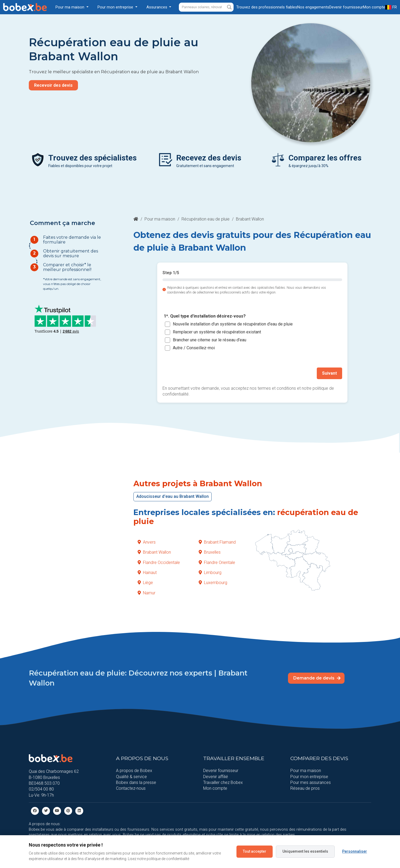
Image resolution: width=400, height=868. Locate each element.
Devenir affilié (216, 776)
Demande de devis (317, 678)
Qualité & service (131, 776)
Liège (145, 583)
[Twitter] (46, 810)
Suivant (329, 373)
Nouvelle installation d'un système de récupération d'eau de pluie (233, 324)
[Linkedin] (79, 810)
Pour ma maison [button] (70, 7)
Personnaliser (355, 851)
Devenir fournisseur (221, 771)
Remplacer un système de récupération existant (217, 332)
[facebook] (35, 810)
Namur (146, 593)
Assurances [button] (157, 7)
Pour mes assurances (311, 782)
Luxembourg (213, 583)
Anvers (147, 542)
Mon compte (215, 788)
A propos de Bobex (134, 771)
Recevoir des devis (53, 85)
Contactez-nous (131, 788)
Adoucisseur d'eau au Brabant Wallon (173, 496)
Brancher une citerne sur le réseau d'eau (210, 340)
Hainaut (147, 573)
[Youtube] (57, 810)
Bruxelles (210, 552)
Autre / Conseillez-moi (194, 348)
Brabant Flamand (217, 542)
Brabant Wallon (154, 552)
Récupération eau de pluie (206, 219)
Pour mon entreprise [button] (116, 7)
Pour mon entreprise (309, 776)
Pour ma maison (160, 219)
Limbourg (210, 573)
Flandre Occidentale (159, 562)
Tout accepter (255, 851)
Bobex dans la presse (136, 782)
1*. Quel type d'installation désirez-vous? (205, 316)
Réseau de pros (305, 788)
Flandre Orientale (217, 562)
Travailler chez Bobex (223, 782)
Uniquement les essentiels (305, 851)
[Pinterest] (68, 810)
